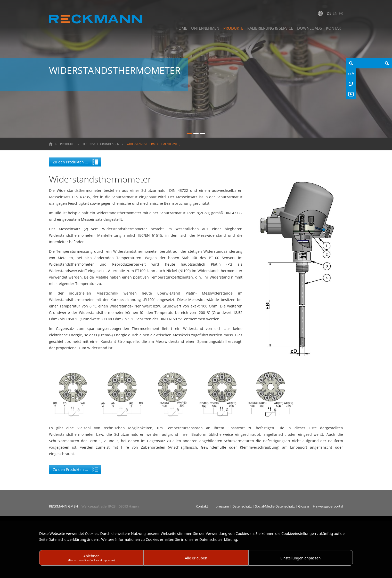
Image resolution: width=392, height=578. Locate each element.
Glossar (304, 506)
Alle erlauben (196, 558)
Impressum (221, 506)
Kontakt (202, 506)
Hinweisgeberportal (328, 506)
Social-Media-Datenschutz (275, 506)
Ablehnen (92, 558)
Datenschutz (242, 506)
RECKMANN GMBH (64, 506)
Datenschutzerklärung (218, 539)
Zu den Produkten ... (70, 162)
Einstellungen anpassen (300, 558)
